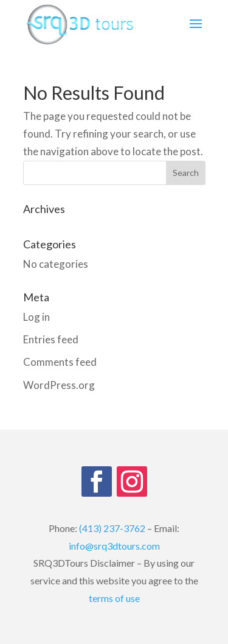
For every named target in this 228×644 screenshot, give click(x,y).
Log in (36, 317)
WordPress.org (59, 385)
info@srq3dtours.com (114, 546)
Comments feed (60, 362)
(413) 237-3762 (112, 528)
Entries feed (51, 339)
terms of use (114, 598)
